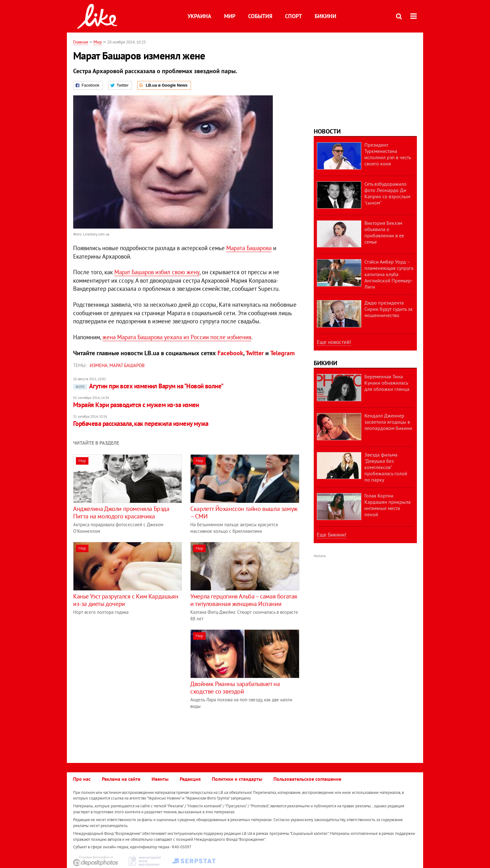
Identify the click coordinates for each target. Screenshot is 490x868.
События (260, 16)
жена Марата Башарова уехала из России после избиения (177, 337)
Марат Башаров (127, 365)
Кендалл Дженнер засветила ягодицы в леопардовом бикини (388, 422)
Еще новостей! (334, 342)
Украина (199, 16)
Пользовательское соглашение (307, 779)
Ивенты (160, 779)
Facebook (230, 353)
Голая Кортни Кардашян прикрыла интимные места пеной (387, 505)
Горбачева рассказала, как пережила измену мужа (141, 424)
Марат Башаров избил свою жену (157, 272)
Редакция (190, 779)
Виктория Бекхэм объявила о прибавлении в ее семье (384, 232)
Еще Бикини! (332, 535)
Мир (230, 16)
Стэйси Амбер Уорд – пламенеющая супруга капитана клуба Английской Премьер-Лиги (389, 274)
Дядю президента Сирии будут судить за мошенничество (388, 309)
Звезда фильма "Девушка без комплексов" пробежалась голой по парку (386, 467)
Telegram (282, 353)
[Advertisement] (126, 673)
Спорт (293, 16)
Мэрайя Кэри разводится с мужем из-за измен (136, 405)
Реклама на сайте (121, 779)
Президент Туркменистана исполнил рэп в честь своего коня (387, 154)
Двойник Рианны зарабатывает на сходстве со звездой (235, 688)
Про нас (82, 779)
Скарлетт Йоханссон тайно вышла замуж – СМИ (244, 512)
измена (99, 365)
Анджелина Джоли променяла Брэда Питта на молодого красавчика (121, 512)
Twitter (255, 353)
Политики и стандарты (237, 779)
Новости (327, 131)
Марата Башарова (249, 248)
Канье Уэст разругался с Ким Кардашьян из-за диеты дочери (126, 600)
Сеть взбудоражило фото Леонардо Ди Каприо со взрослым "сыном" (387, 193)
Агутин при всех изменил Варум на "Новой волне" (148, 386)
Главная (81, 42)
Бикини (325, 16)
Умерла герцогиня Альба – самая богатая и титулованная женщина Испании (244, 600)
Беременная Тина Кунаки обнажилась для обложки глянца (387, 383)
